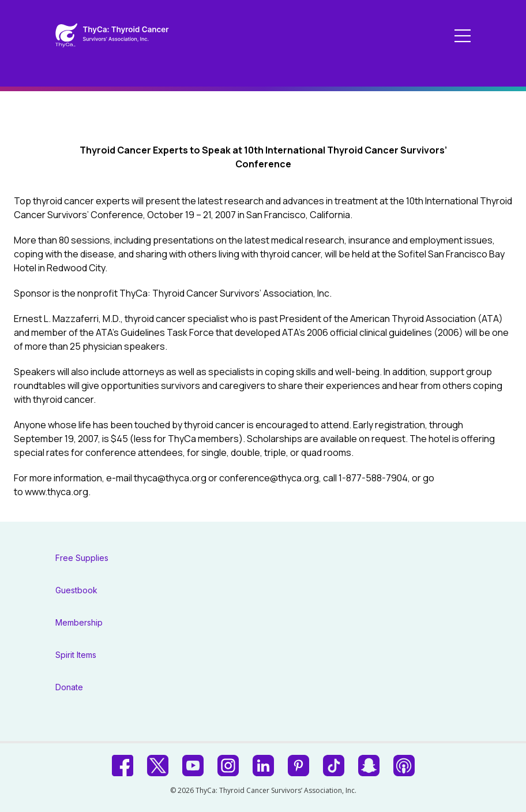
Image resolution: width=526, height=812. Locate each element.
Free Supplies (82, 558)
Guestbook (76, 590)
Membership (79, 622)
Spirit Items (76, 655)
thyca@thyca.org (170, 478)
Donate (69, 687)
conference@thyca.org (269, 478)
